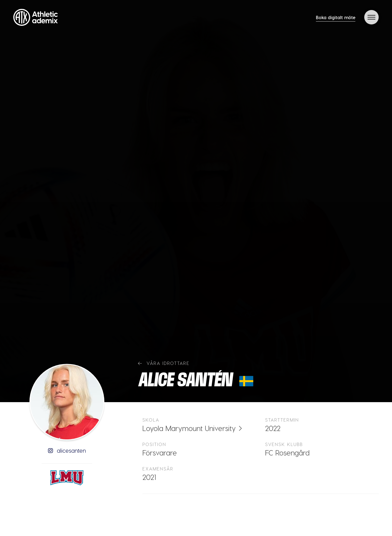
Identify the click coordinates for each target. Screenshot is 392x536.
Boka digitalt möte (336, 17)
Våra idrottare (164, 363)
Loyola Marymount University (189, 428)
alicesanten (67, 450)
